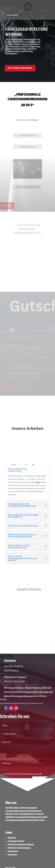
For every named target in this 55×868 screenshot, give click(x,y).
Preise (37, 482)
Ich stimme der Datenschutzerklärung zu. (21, 777)
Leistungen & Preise (16, 841)
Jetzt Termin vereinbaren (15, 68)
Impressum (12, 855)
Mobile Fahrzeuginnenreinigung (21, 845)
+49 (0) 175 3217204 (14, 655)
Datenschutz (13, 851)
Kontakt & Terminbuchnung (19, 848)
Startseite (12, 838)
